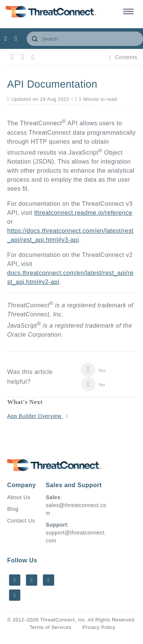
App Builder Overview (35, 416)
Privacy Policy (99, 627)
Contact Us (21, 521)
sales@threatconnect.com (76, 509)
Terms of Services (50, 627)
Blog (13, 509)
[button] (127, 11)
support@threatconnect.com (76, 537)
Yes (93, 370)
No (93, 384)
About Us (19, 497)
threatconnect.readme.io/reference (83, 213)
